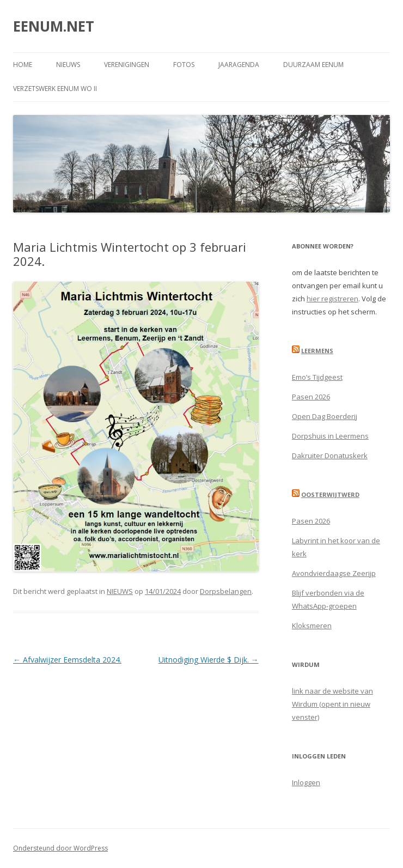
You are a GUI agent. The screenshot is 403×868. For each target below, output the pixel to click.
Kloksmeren (312, 626)
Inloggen (306, 782)
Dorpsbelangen (226, 591)
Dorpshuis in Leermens (330, 436)
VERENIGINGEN (127, 65)
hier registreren (332, 299)
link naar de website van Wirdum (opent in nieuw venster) (332, 704)
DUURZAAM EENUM (313, 65)
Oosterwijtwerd (330, 494)
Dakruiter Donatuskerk (330, 456)
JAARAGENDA (239, 65)
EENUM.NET (54, 26)
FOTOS (184, 65)
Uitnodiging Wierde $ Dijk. (209, 660)
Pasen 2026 (311, 397)
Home (23, 65)
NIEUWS (68, 65)
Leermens (317, 351)
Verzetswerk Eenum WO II (55, 89)
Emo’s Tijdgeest (317, 377)
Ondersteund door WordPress (60, 848)
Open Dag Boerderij (325, 416)
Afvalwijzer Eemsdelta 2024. (67, 660)
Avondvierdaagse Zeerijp (334, 573)
